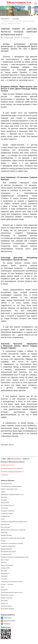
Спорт (3, 519)
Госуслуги (4, 579)
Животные (4, 533)
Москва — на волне (7, 584)
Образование (5, 524)
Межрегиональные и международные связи (15, 557)
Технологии (4, 508)
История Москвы (6, 554)
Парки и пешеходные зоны (9, 489)
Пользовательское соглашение (12, 468)
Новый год (4, 603)
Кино (2, 587)
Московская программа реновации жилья (14, 522)
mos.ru (11, 445)
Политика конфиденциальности (12, 472)
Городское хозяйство (7, 511)
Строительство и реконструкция (11, 486)
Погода (3, 541)
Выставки (4, 571)
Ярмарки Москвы (6, 535)
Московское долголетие (8, 552)
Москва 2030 (5, 503)
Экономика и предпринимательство (12, 495)
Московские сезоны (7, 595)
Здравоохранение (7, 549)
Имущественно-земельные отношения (13, 530)
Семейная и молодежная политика (12, 543)
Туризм (3, 492)
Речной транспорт (7, 598)
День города (5, 560)
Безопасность (5, 573)
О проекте (4, 475)
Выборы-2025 (5, 568)
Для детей (4, 590)
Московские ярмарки (7, 609)
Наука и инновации (7, 565)
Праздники (4, 576)
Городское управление (8, 546)
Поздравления (5, 516)
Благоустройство (6, 484)
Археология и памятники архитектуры (13, 538)
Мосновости (19, 2)
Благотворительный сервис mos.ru (12, 592)
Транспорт (4, 497)
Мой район (4, 601)
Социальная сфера (7, 514)
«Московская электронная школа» (12, 582)
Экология (4, 562)
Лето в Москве (5, 527)
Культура (26, 38)
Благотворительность (8, 505)
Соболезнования (6, 606)
